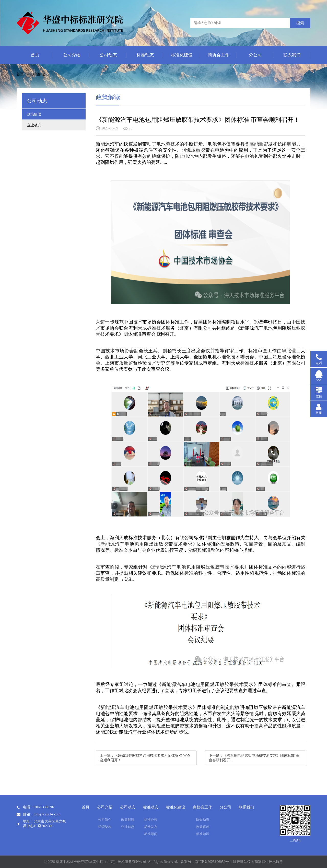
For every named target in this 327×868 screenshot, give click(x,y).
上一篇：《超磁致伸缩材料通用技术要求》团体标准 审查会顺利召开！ (145, 758)
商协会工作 (219, 55)
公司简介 (105, 820)
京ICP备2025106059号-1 (213, 862)
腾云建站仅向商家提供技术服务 (258, 862)
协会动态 (203, 820)
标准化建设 (182, 55)
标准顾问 (151, 834)
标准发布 (151, 827)
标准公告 (151, 820)
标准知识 (203, 834)
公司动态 (108, 55)
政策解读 (38, 74)
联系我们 (292, 55)
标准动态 (145, 55)
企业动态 (34, 125)
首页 (35, 55)
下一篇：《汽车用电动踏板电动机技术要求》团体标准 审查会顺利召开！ (254, 758)
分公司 (255, 55)
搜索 (300, 23)
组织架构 (105, 827)
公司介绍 (72, 55)
